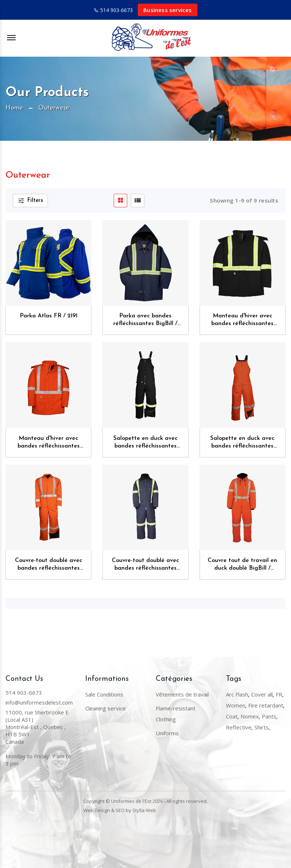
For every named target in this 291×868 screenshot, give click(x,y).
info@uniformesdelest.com (39, 702)
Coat (232, 716)
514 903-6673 (116, 10)
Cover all (262, 694)
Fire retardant (266, 705)
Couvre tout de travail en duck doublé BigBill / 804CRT (242, 565)
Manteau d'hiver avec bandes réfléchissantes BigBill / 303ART (242, 320)
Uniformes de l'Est (131, 801)
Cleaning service (105, 708)
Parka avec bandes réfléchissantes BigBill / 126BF (145, 320)
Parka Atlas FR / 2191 (49, 316)
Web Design (97, 810)
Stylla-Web (144, 810)
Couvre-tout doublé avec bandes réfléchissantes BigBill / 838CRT (49, 565)
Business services (167, 10)
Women (236, 705)
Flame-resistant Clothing (176, 714)
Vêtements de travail (182, 694)
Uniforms (167, 733)
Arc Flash (237, 694)
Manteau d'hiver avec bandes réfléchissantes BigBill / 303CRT (49, 443)
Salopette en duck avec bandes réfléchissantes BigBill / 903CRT (242, 443)
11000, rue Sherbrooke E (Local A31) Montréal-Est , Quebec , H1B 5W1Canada (37, 727)
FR (279, 694)
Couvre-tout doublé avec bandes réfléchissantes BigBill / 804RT (145, 565)
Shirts (262, 727)
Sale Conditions (104, 694)
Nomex (250, 716)
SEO (120, 810)
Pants (269, 716)
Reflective (239, 727)
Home (14, 108)
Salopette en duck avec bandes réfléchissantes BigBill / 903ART (145, 443)
